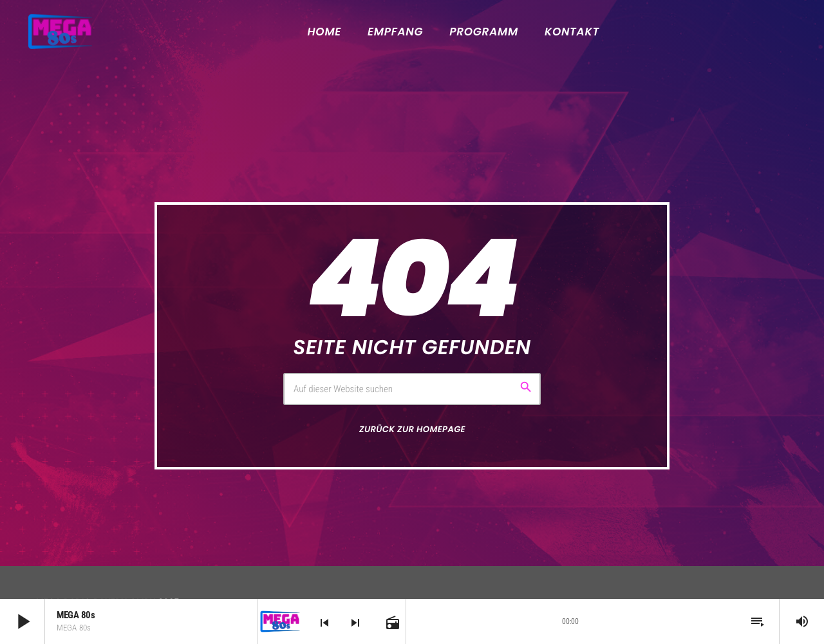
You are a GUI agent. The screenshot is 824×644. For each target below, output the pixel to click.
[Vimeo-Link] (60, 32)
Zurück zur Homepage (412, 429)
